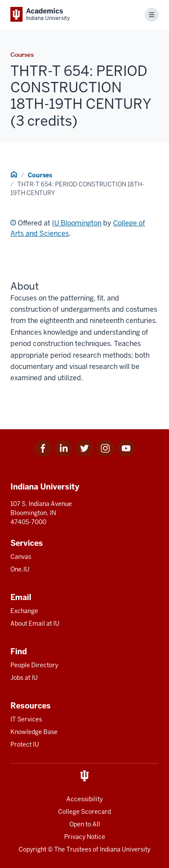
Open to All (85, 824)
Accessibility (84, 799)
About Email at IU (35, 623)
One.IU (20, 569)
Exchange (24, 611)
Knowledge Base (34, 732)
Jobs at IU (24, 678)
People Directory (34, 665)
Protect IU (25, 744)
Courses (40, 175)
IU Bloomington (77, 223)
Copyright (32, 849)
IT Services (26, 719)
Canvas (21, 557)
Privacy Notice (85, 837)
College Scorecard (84, 812)
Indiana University (125, 849)
